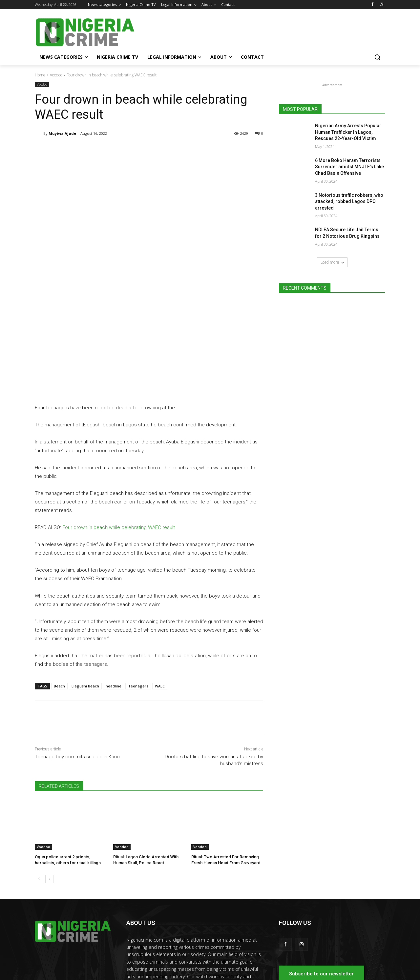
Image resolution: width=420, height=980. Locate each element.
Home (40, 75)
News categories (266, 963)
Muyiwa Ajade (62, 133)
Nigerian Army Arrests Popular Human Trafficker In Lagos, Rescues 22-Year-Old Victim (348, 132)
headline (114, 625)
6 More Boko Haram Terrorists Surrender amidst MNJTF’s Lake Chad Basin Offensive (349, 167)
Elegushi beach (85, 625)
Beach (59, 625)
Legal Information (336, 963)
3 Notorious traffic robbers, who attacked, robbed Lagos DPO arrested (349, 202)
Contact (379, 963)
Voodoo (56, 75)
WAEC (160, 625)
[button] (377, 57)
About (362, 963)
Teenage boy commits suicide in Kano (77, 695)
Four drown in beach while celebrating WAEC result (119, 466)
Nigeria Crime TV (301, 963)
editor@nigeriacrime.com (178, 937)
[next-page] (49, 818)
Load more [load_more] (332, 262)
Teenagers (138, 625)
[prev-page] (39, 818)
